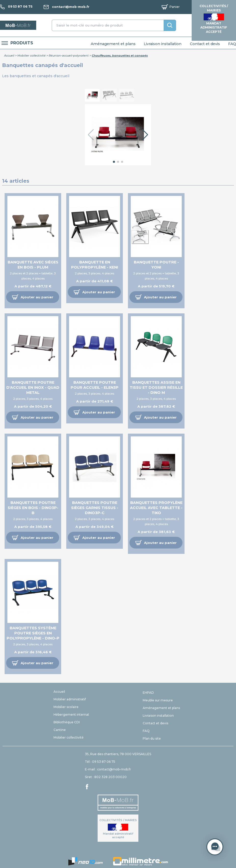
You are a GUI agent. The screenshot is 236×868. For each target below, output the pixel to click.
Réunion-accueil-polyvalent (69, 56)
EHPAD (148, 693)
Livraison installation (163, 44)
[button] (145, 135)
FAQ (232, 44)
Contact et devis (205, 44)
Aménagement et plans (113, 44)
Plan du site (152, 738)
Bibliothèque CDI (67, 722)
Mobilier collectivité (31, 56)
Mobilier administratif (70, 699)
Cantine (60, 730)
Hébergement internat (71, 715)
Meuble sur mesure (158, 700)
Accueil (9, 56)
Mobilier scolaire (66, 707)
